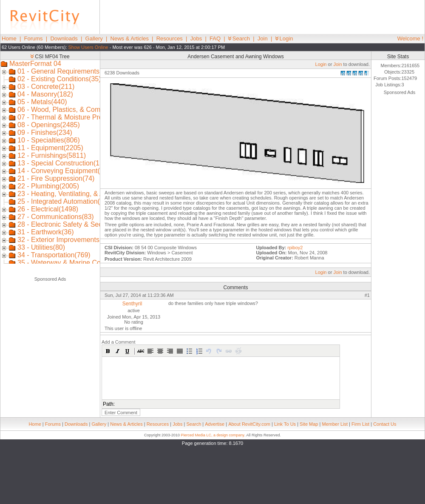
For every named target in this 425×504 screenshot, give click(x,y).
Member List (335, 424)
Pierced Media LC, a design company (212, 435)
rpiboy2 (295, 248)
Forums (34, 38)
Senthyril (132, 304)
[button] (108, 351)
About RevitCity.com (249, 424)
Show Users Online (88, 47)
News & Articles (130, 38)
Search (239, 38)
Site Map (309, 424)
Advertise (215, 424)
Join (263, 38)
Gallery (94, 38)
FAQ (215, 38)
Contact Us (385, 424)
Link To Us (285, 424)
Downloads (64, 38)
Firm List (360, 424)
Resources (170, 38)
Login (284, 38)
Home (9, 38)
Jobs (196, 38)
